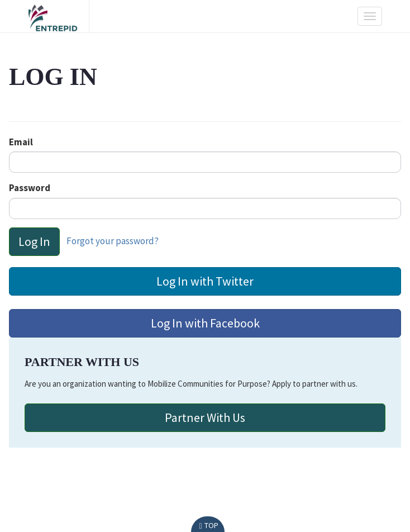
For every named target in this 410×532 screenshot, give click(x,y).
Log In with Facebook (205, 323)
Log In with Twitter (205, 281)
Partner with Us (205, 417)
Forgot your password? (113, 240)
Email (21, 142)
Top (208, 525)
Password (30, 188)
